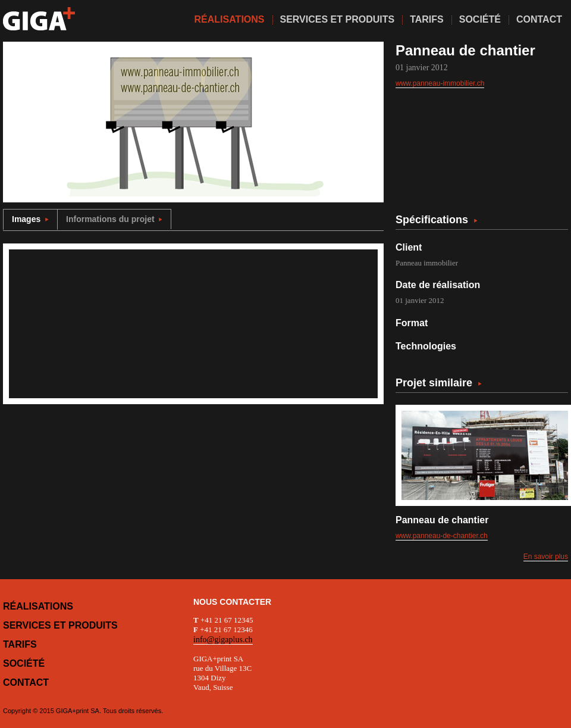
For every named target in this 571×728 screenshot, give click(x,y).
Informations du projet (114, 219)
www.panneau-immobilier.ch (440, 83)
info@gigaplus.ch (223, 640)
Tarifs (20, 644)
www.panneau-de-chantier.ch (442, 536)
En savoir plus (546, 557)
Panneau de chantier (442, 520)
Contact (26, 682)
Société (24, 663)
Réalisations (38, 606)
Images (30, 219)
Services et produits (60, 625)
